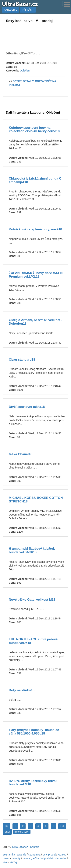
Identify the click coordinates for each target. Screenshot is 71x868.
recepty (16, 858)
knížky (14, 862)
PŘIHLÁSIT (28, 10)
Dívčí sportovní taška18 (27, 407)
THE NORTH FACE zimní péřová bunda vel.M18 (33, 641)
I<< (7, 826)
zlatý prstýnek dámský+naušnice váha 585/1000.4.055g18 (34, 732)
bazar (6, 858)
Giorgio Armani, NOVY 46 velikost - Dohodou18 (36, 322)
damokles (61, 858)
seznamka (34, 855)
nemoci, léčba (31, 858)
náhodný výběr (22, 832)
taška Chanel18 (21, 454)
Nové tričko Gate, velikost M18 (32, 600)
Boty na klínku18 (22, 690)
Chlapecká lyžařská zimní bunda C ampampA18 (35, 180)
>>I (62, 826)
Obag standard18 (22, 360)
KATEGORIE (11, 10)
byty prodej (49, 855)
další (7, 832)
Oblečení (25, 71)
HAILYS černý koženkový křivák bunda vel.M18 (33, 783)
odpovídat (47, 858)
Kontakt (35, 847)
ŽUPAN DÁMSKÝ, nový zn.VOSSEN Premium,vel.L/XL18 (36, 275)
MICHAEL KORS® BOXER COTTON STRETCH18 (36, 500)
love (5, 862)
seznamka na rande (14, 855)
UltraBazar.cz (20, 847)
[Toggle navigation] (66, 3)
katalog (62, 855)
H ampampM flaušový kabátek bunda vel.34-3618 (32, 550)
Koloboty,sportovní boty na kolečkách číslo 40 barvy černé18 (34, 129)
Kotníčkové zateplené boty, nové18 (35, 229)
